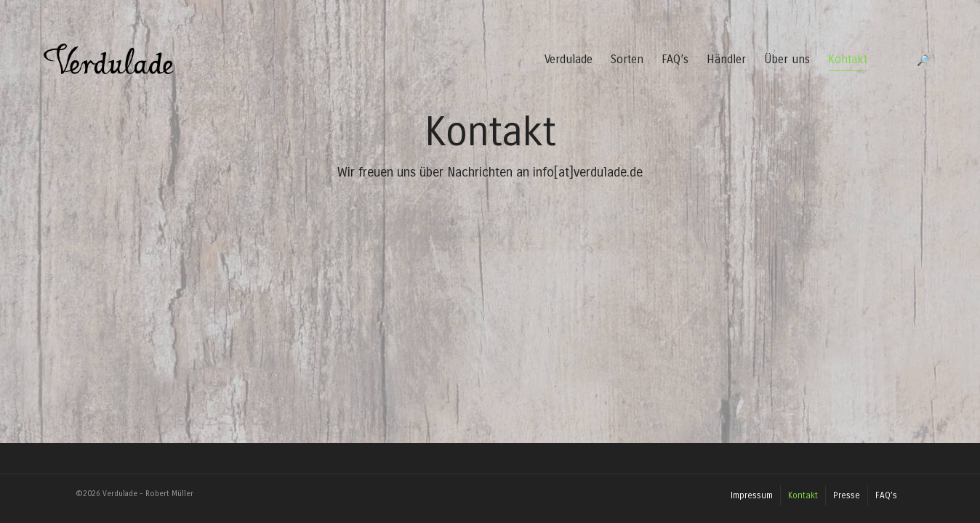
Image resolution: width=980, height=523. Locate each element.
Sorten (627, 59)
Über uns (787, 59)
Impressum (752, 495)
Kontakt (848, 62)
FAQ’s (675, 59)
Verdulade (569, 59)
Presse (847, 495)
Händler (726, 59)
